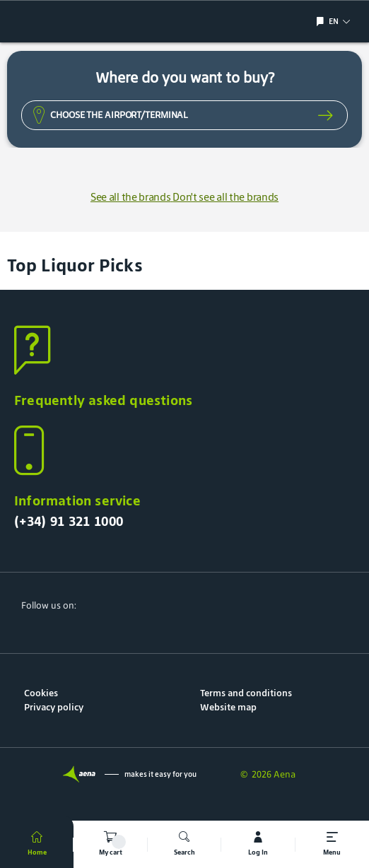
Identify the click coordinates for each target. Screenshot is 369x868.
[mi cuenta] (258, 844)
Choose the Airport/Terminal (119, 115)
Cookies (41, 693)
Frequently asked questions (103, 400)
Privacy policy (54, 707)
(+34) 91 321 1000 (69, 521)
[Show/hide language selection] (322, 22)
